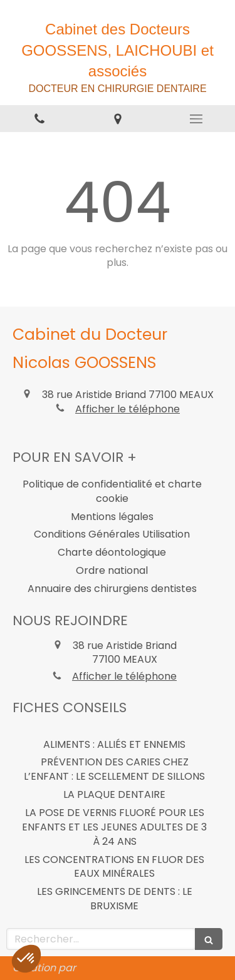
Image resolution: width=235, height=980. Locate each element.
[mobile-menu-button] (196, 119)
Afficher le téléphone (128, 409)
